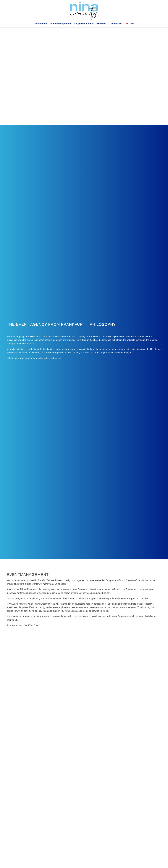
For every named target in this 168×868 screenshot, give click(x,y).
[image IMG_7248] (26, 651)
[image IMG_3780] (65, 651)
